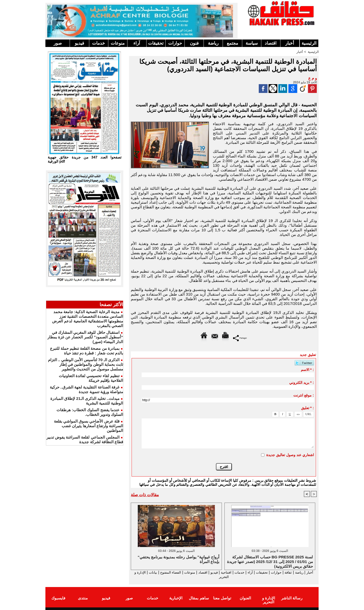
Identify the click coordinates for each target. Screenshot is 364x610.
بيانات (136, 572)
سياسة (252, 43)
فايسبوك (58, 598)
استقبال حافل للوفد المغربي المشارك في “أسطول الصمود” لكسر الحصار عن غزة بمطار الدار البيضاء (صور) (85, 337)
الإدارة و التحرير (223, 577)
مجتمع (232, 43)
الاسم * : (307, 369)
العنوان (245, 598)
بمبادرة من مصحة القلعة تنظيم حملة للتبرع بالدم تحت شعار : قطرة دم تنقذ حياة (87, 351)
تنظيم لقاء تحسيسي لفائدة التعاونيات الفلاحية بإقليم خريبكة (91, 378)
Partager (240, 338)
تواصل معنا (222, 598)
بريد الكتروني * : (302, 382)
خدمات (99, 43)
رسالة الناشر (292, 598)
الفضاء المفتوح (156, 572)
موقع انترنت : (304, 395)
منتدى (83, 598)
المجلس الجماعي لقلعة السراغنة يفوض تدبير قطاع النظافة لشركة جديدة (85, 439)
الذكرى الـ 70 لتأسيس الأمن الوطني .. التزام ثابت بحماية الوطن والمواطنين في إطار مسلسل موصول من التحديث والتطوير (86, 364)
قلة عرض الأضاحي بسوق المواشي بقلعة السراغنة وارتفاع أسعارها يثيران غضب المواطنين (88, 426)
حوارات (175, 43)
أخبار (290, 43)
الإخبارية (176, 598)
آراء (137, 43)
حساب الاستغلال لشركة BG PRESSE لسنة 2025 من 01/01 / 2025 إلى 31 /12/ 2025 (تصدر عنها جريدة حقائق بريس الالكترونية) (270, 561)
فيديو (79, 43)
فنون (194, 43)
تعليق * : (308, 408)
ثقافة (288, 572)
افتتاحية (219, 572)
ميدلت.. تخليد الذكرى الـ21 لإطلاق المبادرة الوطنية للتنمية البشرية (87, 401)
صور (58, 43)
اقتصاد (271, 43)
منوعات (118, 43)
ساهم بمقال (199, 598)
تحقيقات (156, 43)
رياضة (213, 43)
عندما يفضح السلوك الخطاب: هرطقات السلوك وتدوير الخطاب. (90, 412)
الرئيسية (309, 43)
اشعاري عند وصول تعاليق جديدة (290, 455)
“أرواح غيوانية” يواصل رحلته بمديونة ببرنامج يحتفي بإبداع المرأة (178, 559)
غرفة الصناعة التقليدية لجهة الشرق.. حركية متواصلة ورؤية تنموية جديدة (86, 389)
